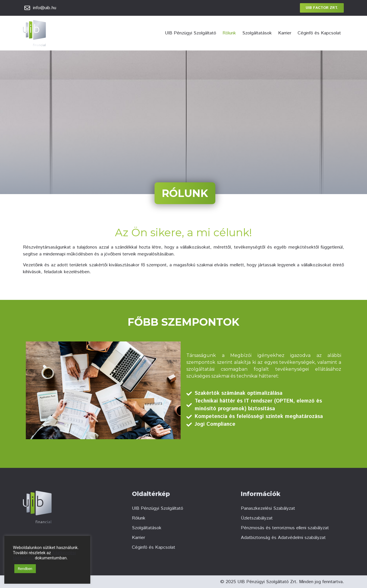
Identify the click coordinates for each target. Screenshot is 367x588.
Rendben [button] (25, 569)
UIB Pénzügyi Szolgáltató (191, 33)
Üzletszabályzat (257, 518)
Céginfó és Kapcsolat (319, 33)
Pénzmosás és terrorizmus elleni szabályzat (285, 528)
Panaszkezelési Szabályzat (268, 508)
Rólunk (229, 33)
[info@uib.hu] (27, 8)
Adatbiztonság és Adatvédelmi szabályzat (283, 538)
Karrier (285, 33)
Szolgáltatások (257, 33)
